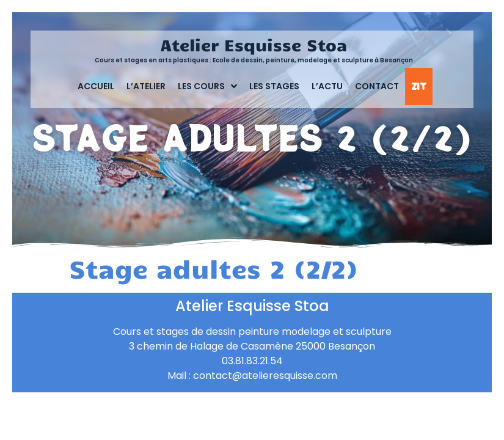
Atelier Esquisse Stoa (254, 44)
